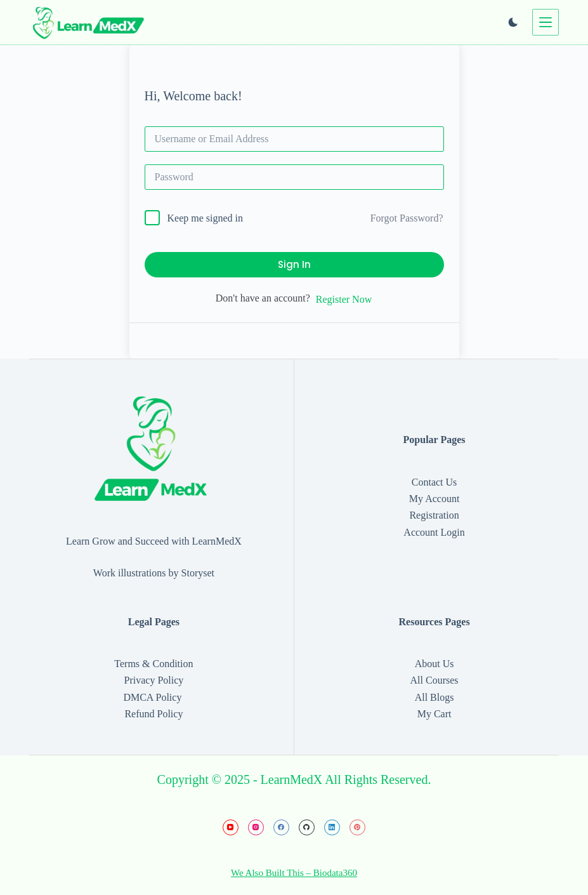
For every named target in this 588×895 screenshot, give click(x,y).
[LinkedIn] (332, 827)
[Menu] (546, 22)
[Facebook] (281, 827)
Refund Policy (154, 714)
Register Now (344, 299)
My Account (434, 499)
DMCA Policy (154, 697)
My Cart (434, 714)
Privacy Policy (154, 680)
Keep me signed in (206, 218)
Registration (434, 515)
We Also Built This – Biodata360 (294, 873)
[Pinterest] (357, 827)
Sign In (294, 264)
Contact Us (434, 482)
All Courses (434, 680)
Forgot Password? (407, 218)
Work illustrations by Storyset (154, 573)
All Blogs (434, 697)
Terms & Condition (154, 664)
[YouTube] (231, 827)
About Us (434, 664)
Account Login (434, 532)
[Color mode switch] (513, 22)
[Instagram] (256, 827)
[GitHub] (307, 827)
